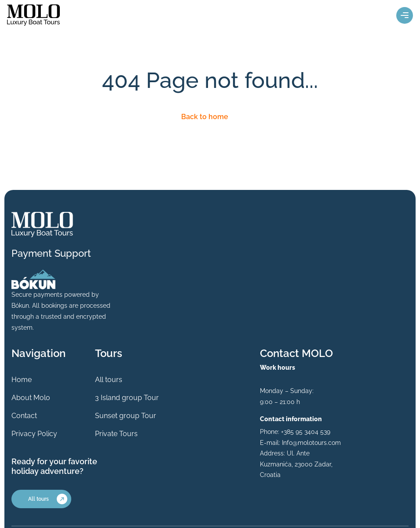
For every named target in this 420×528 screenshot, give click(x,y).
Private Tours (116, 434)
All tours (109, 380)
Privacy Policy (34, 434)
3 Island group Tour (127, 398)
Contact (24, 416)
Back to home (205, 117)
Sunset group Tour (126, 416)
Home (22, 380)
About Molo (31, 398)
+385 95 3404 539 (306, 432)
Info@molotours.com (311, 443)
